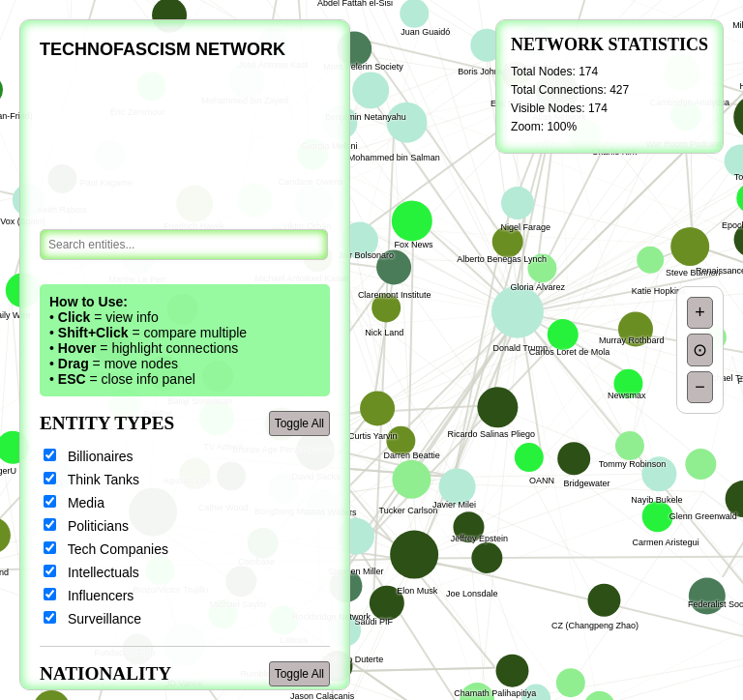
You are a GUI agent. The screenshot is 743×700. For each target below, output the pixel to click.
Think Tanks (91, 480)
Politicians (86, 526)
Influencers (89, 596)
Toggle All (299, 423)
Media (74, 503)
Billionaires (89, 456)
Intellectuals (91, 572)
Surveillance (92, 619)
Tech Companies (106, 549)
